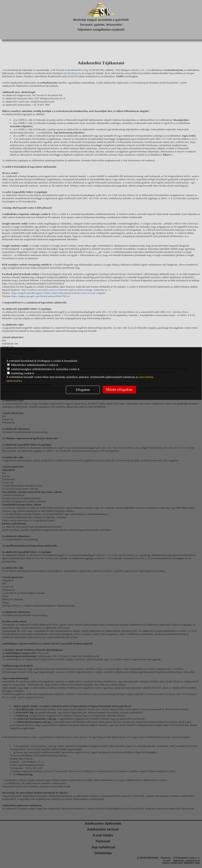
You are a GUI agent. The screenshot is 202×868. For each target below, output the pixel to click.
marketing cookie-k (21, 373)
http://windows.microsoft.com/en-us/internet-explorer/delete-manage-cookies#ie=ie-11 (66, 290)
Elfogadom (83, 390)
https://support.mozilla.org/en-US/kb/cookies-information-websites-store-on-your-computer (59, 293)
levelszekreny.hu (73, 73)
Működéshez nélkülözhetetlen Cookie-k (33, 365)
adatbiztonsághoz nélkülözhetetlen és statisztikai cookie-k (43, 369)
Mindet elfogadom (119, 390)
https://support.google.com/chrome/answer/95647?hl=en (41, 296)
